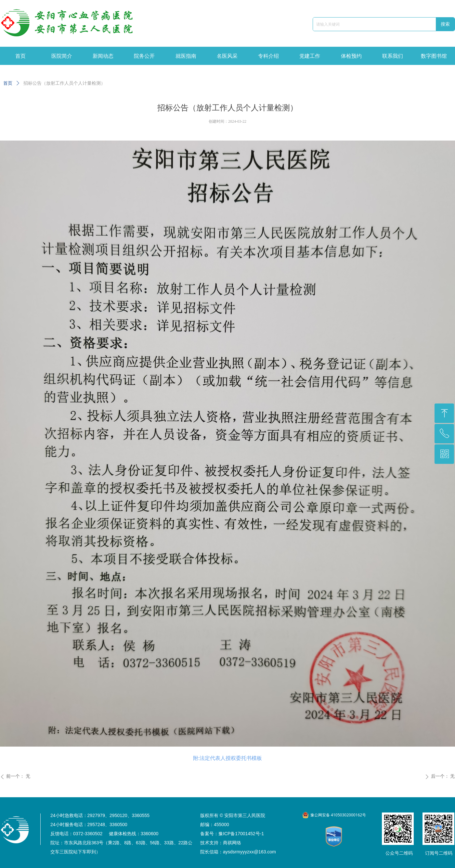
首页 (8, 83)
